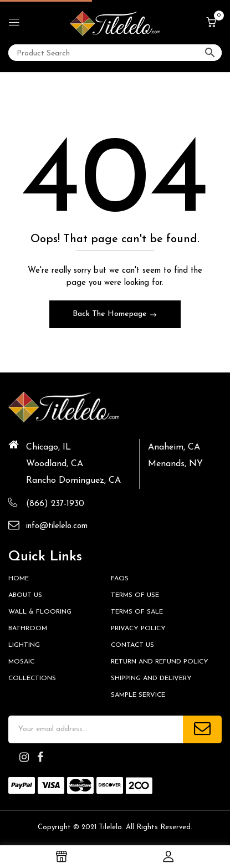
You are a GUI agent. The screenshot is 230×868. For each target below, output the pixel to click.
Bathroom (28, 629)
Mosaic (21, 662)
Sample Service (138, 695)
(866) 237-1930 (55, 504)
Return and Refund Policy (160, 662)
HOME (19, 579)
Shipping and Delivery (151, 678)
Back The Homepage (111, 314)
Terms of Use (135, 595)
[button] (211, 23)
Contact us (132, 645)
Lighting (24, 645)
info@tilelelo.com (57, 526)
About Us (25, 595)
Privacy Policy (138, 629)
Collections (32, 678)
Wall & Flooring (40, 612)
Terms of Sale (137, 612)
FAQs (120, 579)
